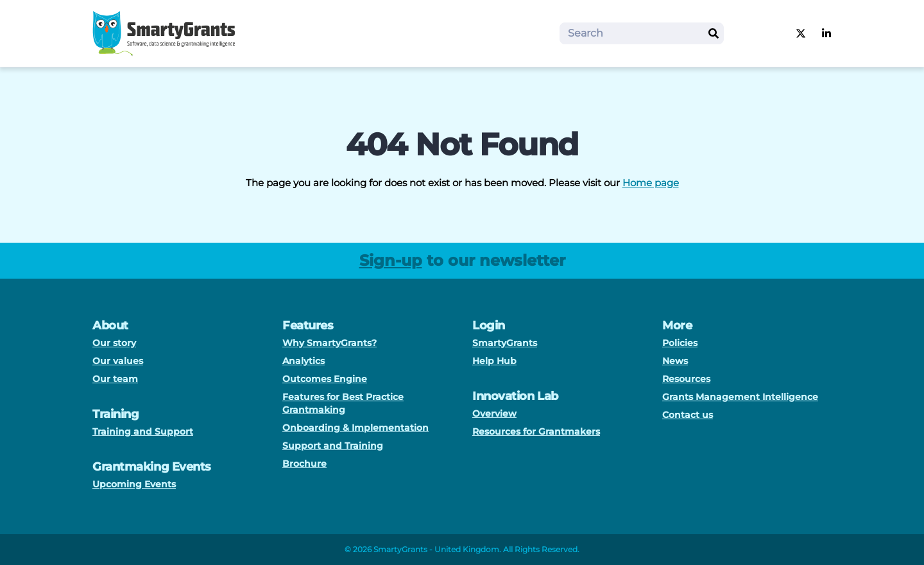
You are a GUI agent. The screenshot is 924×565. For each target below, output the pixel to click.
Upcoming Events (134, 484)
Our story (114, 343)
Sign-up (391, 260)
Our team (115, 379)
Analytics (304, 361)
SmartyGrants (505, 343)
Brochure (304, 464)
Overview (494, 413)
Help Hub (494, 361)
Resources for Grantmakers (536, 431)
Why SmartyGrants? (329, 343)
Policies (680, 343)
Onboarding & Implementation (355, 428)
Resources (686, 379)
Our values (118, 361)
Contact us (688, 415)
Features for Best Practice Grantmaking (343, 403)
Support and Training (333, 446)
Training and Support (143, 431)
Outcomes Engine (325, 379)
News (675, 361)
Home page (651, 183)
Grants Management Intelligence (740, 397)
